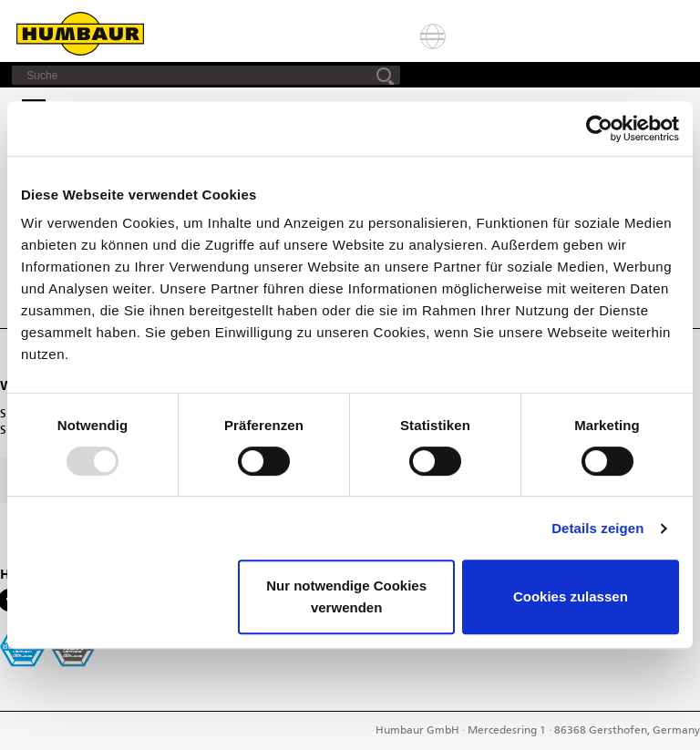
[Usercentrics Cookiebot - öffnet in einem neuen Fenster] (599, 128)
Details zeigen (597, 528)
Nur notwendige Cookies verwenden (346, 596)
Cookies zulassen (571, 596)
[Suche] (206, 75)
